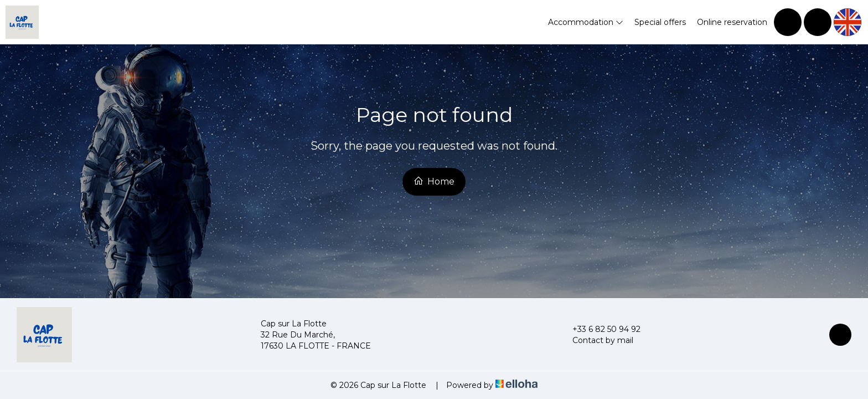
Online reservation (732, 22)
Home (434, 181)
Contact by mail (596, 340)
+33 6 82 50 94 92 (600, 329)
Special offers (660, 22)
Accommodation (586, 22)
